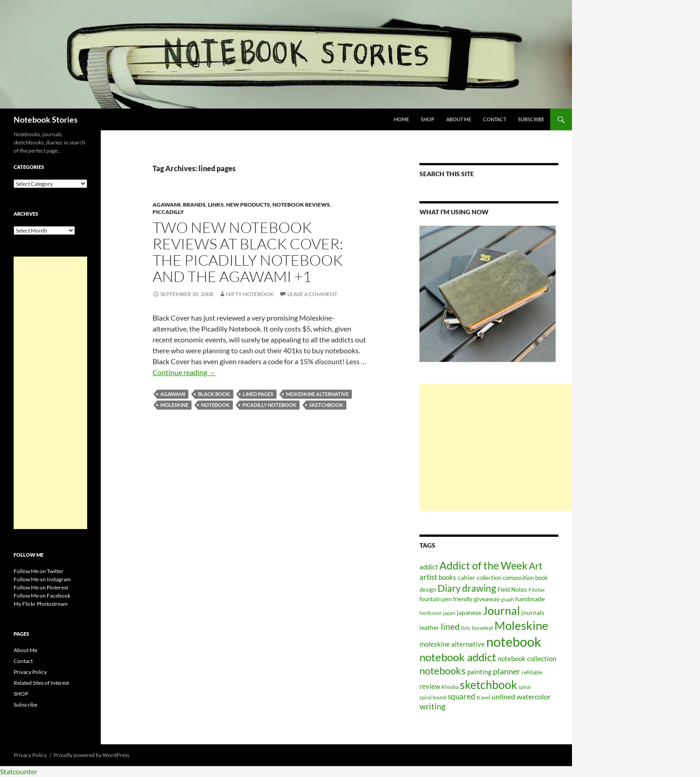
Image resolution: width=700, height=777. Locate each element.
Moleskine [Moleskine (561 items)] (521, 625)
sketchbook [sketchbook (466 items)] (488, 684)
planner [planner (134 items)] (507, 671)
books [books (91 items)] (447, 577)
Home (402, 119)
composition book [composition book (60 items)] (525, 578)
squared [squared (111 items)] (461, 697)
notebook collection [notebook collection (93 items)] (527, 658)
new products (248, 205)
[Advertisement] (496, 447)
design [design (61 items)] (428, 589)
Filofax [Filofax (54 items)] (537, 590)
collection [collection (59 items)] (489, 578)
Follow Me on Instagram (42, 579)
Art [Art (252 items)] (536, 566)
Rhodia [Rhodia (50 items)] (450, 687)
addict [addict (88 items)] (429, 567)
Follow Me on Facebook (42, 596)
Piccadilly (168, 212)
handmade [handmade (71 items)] (530, 599)
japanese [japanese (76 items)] (469, 612)
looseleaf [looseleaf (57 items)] (482, 628)
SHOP (428, 119)
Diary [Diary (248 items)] (449, 588)
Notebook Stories (46, 119)
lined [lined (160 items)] (450, 626)
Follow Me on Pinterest (41, 587)
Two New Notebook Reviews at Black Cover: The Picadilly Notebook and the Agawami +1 (248, 252)
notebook (215, 405)
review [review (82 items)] (430, 686)
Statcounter (19, 771)
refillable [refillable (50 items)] (532, 672)
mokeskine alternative (317, 394)
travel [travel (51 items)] (483, 697)
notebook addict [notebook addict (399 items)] (458, 657)
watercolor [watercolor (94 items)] (534, 697)
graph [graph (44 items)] (508, 599)
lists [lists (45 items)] (466, 628)
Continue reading (184, 372)
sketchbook (326, 405)
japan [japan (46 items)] (449, 613)
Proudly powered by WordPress (91, 755)
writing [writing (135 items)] (432, 706)
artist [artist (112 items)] (428, 577)
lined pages (258, 394)
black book (214, 394)
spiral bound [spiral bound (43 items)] (433, 697)
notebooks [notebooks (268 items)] (443, 671)
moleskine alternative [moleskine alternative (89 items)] (452, 644)
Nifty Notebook (250, 294)
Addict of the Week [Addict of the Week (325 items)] (483, 565)
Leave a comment (312, 294)
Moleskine (174, 405)
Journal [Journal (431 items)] (501, 610)
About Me (459, 119)
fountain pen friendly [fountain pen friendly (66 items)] (446, 599)
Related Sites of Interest (41, 683)
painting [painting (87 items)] (479, 672)
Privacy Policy (30, 672)
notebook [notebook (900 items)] (514, 641)
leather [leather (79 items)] (429, 627)
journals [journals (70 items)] (533, 613)
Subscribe (531, 119)
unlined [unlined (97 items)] (503, 697)
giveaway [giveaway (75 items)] (487, 599)
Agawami (167, 205)
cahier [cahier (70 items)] (466, 578)
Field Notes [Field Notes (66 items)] (512, 589)
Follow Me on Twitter (39, 571)
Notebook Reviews (301, 205)
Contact (495, 119)
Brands (194, 205)
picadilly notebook (269, 405)
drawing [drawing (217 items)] (479, 588)
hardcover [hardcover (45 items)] (431, 613)
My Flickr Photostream (41, 604)
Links (216, 205)
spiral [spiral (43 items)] (525, 687)
